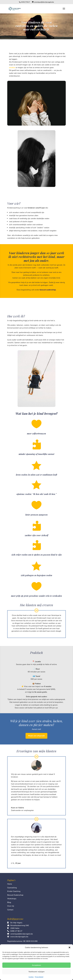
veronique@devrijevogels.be (22, 934)
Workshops (12, 899)
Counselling (12, 888)
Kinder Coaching (14, 891)
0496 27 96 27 (16, 931)
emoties (12, 68)
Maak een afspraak (36, 736)
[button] (69, 947)
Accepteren (36, 965)
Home (10, 884)
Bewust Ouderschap (15, 895)
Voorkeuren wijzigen (36, 972)
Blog (9, 902)
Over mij (11, 906)
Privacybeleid (39, 977)
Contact (10, 910)
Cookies (31, 977)
